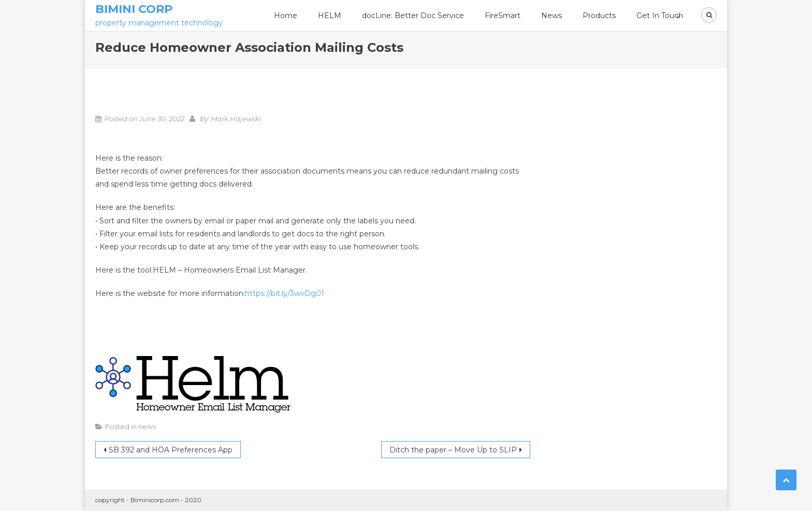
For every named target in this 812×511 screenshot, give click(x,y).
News (552, 16)
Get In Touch (660, 16)
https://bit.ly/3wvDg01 (285, 293)
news (147, 427)
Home (286, 16)
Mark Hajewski (236, 119)
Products (599, 16)
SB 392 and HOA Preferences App (171, 450)
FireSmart (503, 16)
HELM (330, 16)
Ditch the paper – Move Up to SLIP (453, 450)
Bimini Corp (134, 9)
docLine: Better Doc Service (413, 16)
